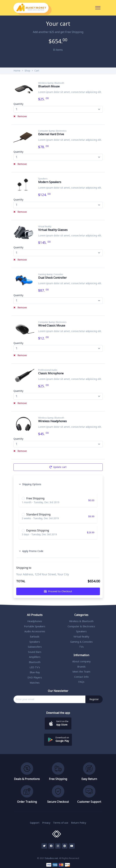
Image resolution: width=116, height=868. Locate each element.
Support (35, 823)
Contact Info (81, 677)
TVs (81, 647)
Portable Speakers (35, 627)
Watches (35, 683)
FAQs (81, 682)
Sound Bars (35, 652)
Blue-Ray (35, 672)
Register (94, 699)
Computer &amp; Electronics (53, 131)
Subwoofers (35, 647)
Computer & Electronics (81, 627)
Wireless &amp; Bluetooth (51, 83)
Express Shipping (38, 531)
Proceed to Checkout (58, 591)
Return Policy (79, 823)
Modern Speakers (50, 182)
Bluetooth (35, 662)
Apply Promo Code (31, 551)
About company (81, 662)
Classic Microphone (51, 373)
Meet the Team (81, 672)
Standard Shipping (38, 515)
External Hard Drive (51, 134)
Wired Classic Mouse (52, 326)
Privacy (46, 823)
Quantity (18, 104)
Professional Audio (48, 370)
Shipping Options (30, 484)
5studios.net (51, 858)
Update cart (58, 467)
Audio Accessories (35, 632)
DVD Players (35, 678)
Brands (81, 667)
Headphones (35, 621)
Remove (20, 116)
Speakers (43, 179)
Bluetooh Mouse (49, 87)
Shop (27, 71)
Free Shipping (35, 498)
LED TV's (35, 667)
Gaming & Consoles (81, 642)
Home (17, 71)
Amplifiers (35, 657)
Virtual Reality (45, 227)
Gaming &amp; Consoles (51, 274)
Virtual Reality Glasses (53, 230)
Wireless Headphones (53, 421)
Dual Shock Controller (53, 278)
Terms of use (61, 823)
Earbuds (35, 637)
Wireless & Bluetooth (81, 621)
